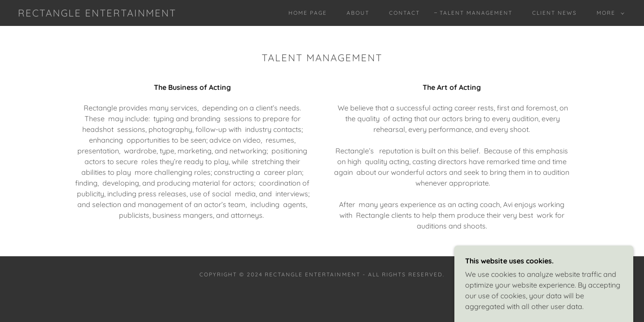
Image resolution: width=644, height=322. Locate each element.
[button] (609, 13)
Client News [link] (555, 13)
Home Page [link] (308, 13)
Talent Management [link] (476, 13)
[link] (97, 14)
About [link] (358, 13)
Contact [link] (405, 13)
